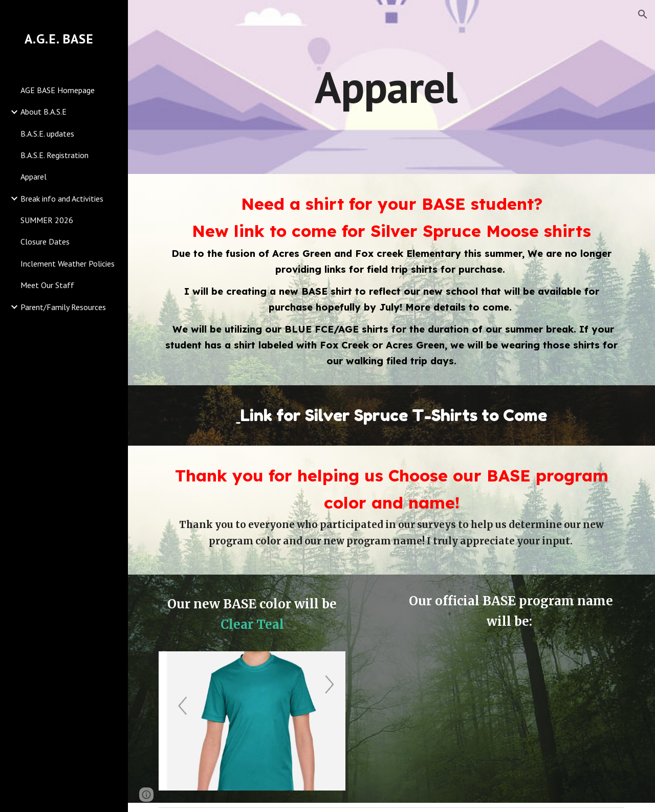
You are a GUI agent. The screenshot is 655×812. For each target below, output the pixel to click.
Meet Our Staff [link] (47, 285)
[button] (643, 14)
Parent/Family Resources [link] (63, 307)
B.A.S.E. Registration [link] (54, 155)
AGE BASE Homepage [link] (58, 90)
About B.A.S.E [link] (43, 112)
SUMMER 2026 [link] (47, 220)
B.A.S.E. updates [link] (47, 134)
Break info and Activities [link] (62, 199)
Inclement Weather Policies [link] (68, 264)
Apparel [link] (34, 177)
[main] (391, 87)
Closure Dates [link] (45, 242)
